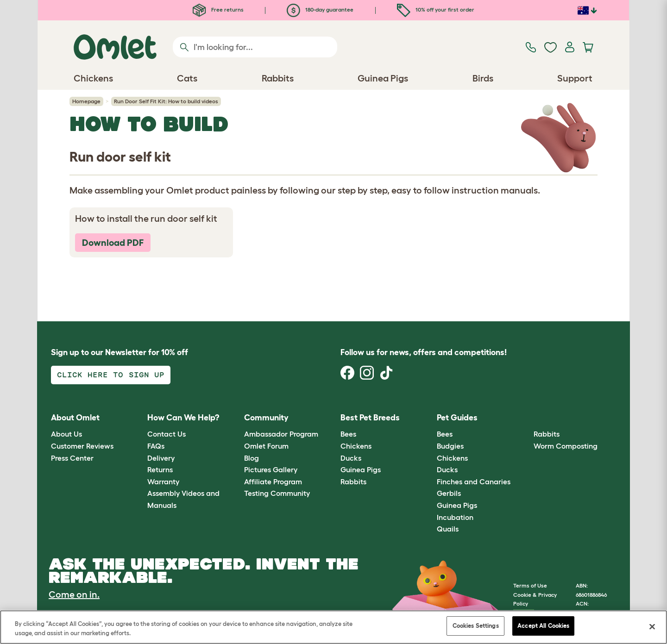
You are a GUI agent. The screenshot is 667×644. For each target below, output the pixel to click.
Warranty (163, 481)
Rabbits (353, 481)
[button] (526, 418)
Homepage (86, 101)
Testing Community (277, 493)
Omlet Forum (266, 446)
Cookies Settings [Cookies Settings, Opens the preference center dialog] (476, 626)
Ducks (351, 458)
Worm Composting (566, 446)
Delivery (161, 458)
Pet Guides (457, 418)
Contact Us (167, 434)
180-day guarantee (320, 9)
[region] (333, 627)
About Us (66, 434)
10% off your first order (436, 9)
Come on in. (74, 594)
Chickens (356, 446)
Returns (160, 469)
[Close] (652, 626)
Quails (448, 529)
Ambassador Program (281, 434)
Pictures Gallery (271, 469)
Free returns (218, 9)
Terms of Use (530, 585)
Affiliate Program (273, 481)
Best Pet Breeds (370, 418)
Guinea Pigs (361, 469)
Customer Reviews (82, 446)
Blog (252, 458)
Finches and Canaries (474, 481)
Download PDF (113, 243)
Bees (348, 434)
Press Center (72, 458)
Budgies (450, 446)
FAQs (156, 446)
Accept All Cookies (543, 626)
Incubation (455, 517)
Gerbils (449, 493)
